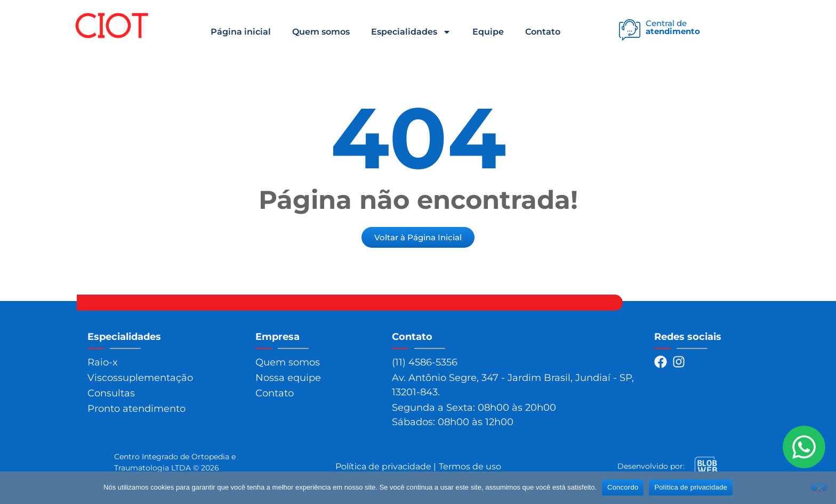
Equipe (488, 32)
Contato (543, 32)
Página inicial (241, 32)
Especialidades (411, 32)
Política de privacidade (691, 487)
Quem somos (321, 32)
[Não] (819, 487)
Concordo (623, 487)
